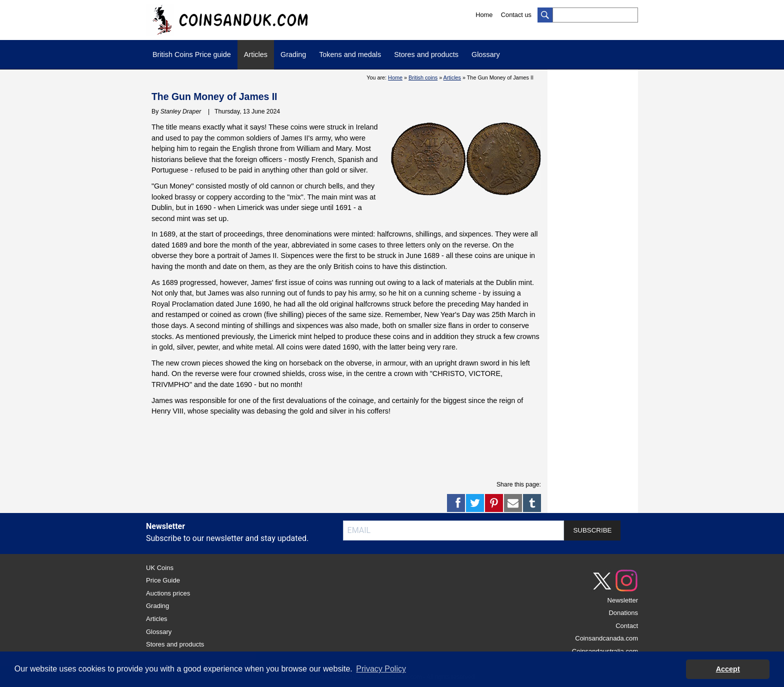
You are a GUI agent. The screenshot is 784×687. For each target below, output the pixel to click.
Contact (627, 626)
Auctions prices (168, 593)
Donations (623, 613)
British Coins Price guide (192, 54)
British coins (423, 77)
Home (484, 15)
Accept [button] (728, 669)
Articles (256, 54)
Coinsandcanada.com (606, 638)
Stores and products (426, 54)
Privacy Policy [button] (381, 669)
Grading (293, 54)
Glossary (486, 54)
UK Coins (160, 568)
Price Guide (163, 580)
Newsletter (623, 600)
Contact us (516, 15)
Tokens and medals (350, 54)
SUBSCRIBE (592, 530)
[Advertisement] (346, 447)
